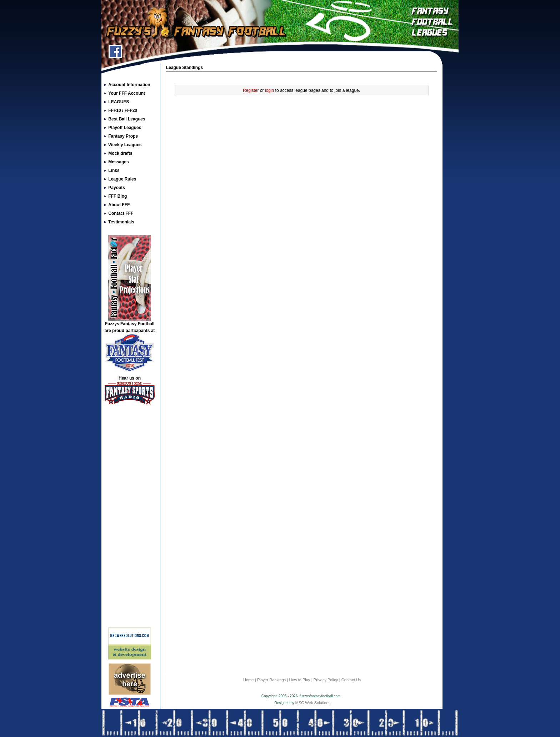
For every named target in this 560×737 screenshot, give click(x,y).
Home (248, 680)
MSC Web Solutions (313, 703)
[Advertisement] (130, 519)
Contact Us (351, 680)
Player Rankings (271, 680)
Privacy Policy (326, 680)
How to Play (300, 680)
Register (251, 90)
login (269, 90)
